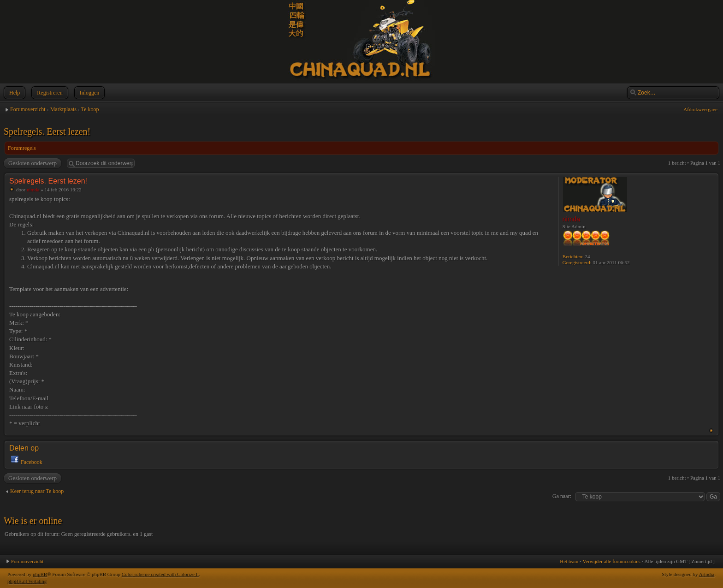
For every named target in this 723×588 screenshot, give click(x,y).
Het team (569, 561)
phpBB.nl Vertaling (27, 581)
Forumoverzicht (28, 109)
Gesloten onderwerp (32, 163)
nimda (33, 190)
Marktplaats (63, 109)
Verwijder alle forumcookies (611, 561)
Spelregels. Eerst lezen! (47, 131)
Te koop (90, 109)
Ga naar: (562, 496)
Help (14, 93)
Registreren (49, 93)
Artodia (707, 574)
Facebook (32, 462)
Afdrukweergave (700, 109)
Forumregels (22, 148)
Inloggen (89, 93)
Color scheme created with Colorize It (160, 574)
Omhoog (711, 431)
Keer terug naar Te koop (37, 491)
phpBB (40, 574)
